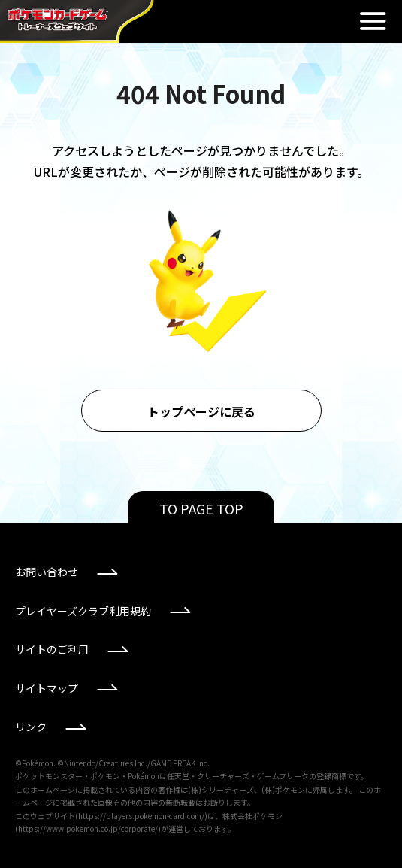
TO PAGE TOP (201, 508)
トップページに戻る (201, 411)
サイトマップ (47, 688)
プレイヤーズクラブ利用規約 (83, 611)
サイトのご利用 (52, 649)
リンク (31, 727)
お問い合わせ (47, 572)
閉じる (373, 21)
